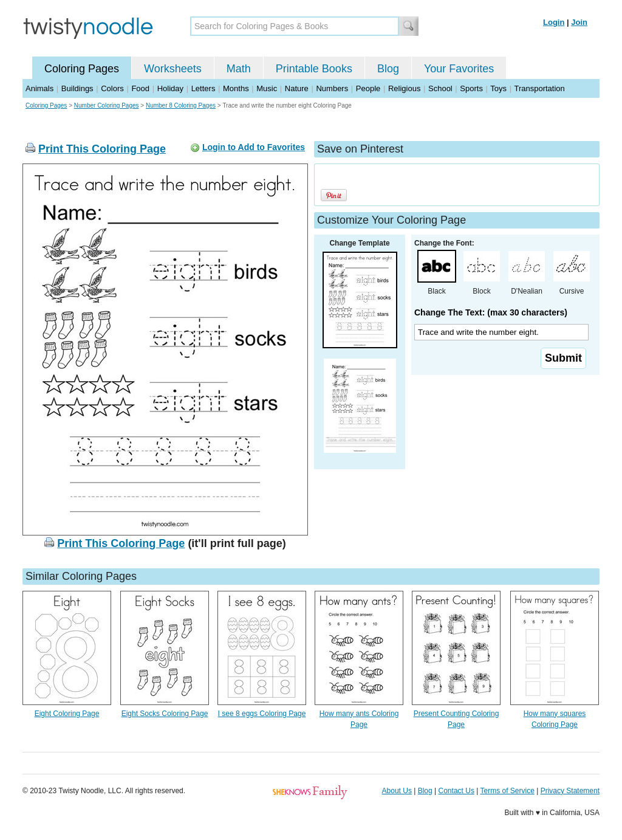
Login (554, 22)
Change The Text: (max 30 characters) (491, 312)
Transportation (539, 88)
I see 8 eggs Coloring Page (262, 714)
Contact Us (456, 791)
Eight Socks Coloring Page (165, 714)
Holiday (170, 88)
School (440, 88)
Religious (404, 88)
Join (579, 22)
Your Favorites (459, 69)
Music (267, 88)
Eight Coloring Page (67, 714)
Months (236, 88)
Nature (297, 88)
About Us (397, 791)
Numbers (332, 88)
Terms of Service (507, 791)
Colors (112, 88)
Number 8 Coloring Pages (181, 105)
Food (140, 88)
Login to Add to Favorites (254, 147)
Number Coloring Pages (107, 105)
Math (239, 69)
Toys (498, 88)
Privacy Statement (570, 791)
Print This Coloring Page (102, 149)
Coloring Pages (82, 69)
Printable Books (314, 69)
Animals (39, 88)
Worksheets (173, 69)
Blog (388, 69)
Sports (471, 88)
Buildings (77, 88)
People (368, 88)
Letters (203, 88)
